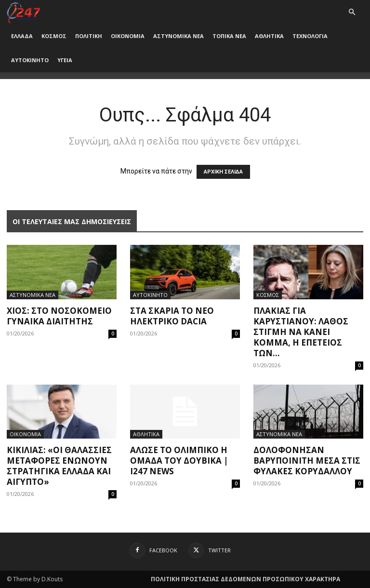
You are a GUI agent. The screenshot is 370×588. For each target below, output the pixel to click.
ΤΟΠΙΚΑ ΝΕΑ (229, 36)
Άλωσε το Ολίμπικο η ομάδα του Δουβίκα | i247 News (179, 461)
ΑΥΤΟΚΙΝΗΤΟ (30, 60)
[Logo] (23, 12)
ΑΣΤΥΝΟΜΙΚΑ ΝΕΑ (178, 36)
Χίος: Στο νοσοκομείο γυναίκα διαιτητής (59, 316)
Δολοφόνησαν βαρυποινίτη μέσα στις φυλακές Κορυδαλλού (307, 461)
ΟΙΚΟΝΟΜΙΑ (128, 36)
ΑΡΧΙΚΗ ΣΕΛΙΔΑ (223, 172)
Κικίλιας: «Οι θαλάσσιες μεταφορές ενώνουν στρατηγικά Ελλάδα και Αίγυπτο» (59, 466)
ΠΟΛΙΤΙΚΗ (89, 36)
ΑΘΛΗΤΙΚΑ (269, 36)
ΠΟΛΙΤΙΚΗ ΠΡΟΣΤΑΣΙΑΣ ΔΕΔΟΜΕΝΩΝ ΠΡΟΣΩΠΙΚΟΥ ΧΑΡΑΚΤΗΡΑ (245, 579)
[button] (352, 12)
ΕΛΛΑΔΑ (22, 36)
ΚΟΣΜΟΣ (54, 36)
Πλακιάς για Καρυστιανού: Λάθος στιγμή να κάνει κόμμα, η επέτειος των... (301, 332)
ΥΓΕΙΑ (65, 60)
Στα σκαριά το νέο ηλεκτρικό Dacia (172, 316)
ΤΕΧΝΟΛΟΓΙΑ (310, 36)
